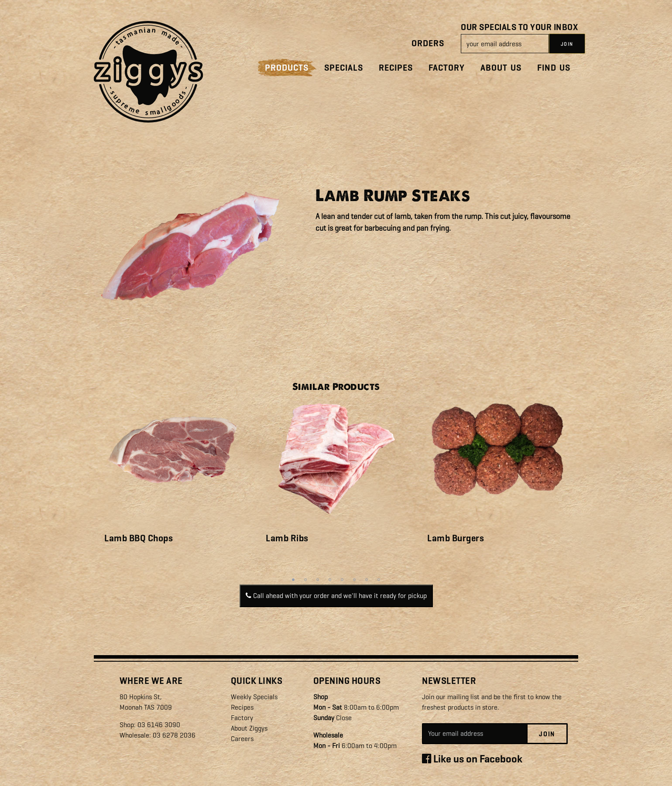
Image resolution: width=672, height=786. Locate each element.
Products (287, 68)
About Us (501, 68)
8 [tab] (379, 580)
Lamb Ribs (287, 538)
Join (547, 734)
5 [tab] (342, 580)
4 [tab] (330, 580)
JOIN (567, 44)
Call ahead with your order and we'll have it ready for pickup (336, 596)
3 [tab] (318, 580)
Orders (428, 43)
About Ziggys (249, 728)
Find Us (554, 68)
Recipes (396, 68)
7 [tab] (367, 580)
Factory (447, 68)
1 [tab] (293, 580)
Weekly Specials (254, 697)
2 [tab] (305, 580)
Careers (242, 739)
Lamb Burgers (456, 538)
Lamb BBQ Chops (139, 538)
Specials (344, 68)
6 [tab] (354, 580)
